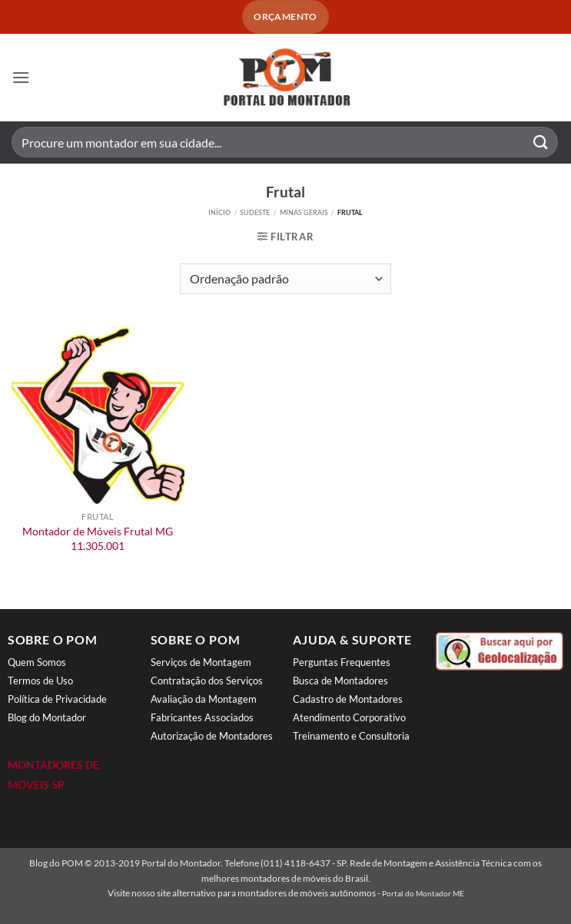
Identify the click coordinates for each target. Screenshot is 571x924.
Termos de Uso (40, 681)
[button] (21, 77)
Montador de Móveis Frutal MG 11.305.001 (98, 538)
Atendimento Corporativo (349, 717)
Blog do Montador (47, 717)
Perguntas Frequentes (342, 662)
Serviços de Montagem (201, 662)
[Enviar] (541, 142)
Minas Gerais (304, 212)
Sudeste (255, 212)
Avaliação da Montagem (204, 699)
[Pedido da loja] (285, 279)
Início (219, 212)
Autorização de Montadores (212, 736)
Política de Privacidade (57, 699)
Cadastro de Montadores (348, 699)
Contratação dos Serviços (207, 681)
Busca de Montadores (340, 681)
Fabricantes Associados (202, 717)
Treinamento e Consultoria (351, 736)
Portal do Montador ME (423, 893)
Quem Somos (37, 662)
